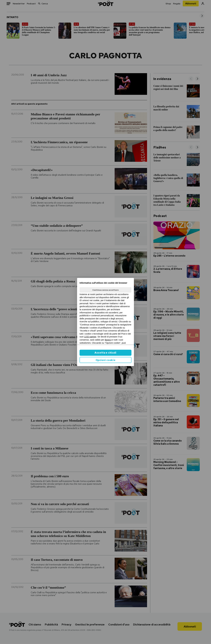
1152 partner (90, 337)
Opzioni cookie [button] (106, 360)
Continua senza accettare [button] (105, 290)
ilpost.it (108, 340)
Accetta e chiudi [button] (105, 353)
